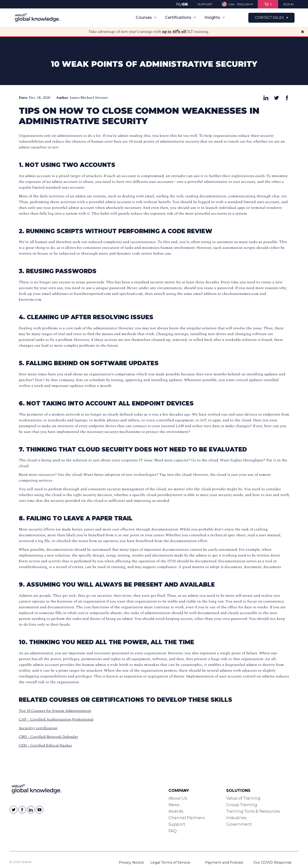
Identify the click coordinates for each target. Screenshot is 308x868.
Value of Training (243, 798)
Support (177, 824)
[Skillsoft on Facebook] (22, 810)
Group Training (242, 805)
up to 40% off (174, 32)
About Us (178, 798)
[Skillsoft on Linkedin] (31, 810)
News (174, 805)
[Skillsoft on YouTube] (39, 810)
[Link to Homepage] (37, 790)
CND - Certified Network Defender (48, 737)
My (182, 4)
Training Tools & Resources (253, 811)
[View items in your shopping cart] (268, 4)
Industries (236, 818)
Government (239, 824)
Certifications (180, 17)
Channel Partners (186, 818)
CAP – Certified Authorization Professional (56, 719)
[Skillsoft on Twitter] (13, 810)
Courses (146, 17)
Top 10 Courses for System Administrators (55, 711)
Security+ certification (38, 728)
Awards (176, 811)
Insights (215, 17)
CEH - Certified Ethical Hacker (45, 745)
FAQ (173, 831)
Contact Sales (271, 18)
